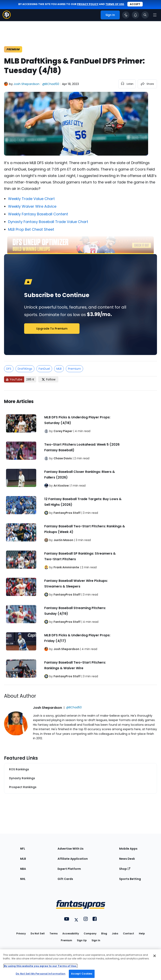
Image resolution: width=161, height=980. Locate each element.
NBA (23, 869)
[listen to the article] (127, 84)
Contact (128, 933)
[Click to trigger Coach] (126, 15)
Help (142, 933)
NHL (23, 879)
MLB (59, 369)
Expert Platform (69, 869)
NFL (23, 849)
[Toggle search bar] (145, 15)
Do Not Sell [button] (38, 933)
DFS (9, 369)
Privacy (21, 933)
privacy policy (88, 4)
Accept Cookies (82, 974)
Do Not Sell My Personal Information (41, 974)
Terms (54, 933)
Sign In (96, 940)
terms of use (115, 4)
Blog (104, 933)
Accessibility (71, 933)
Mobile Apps (128, 849)
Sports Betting (130, 879)
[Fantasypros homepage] (7, 18)
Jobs (115, 933)
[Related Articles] (80, 538)
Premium (74, 369)
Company (90, 933)
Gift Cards (65, 879)
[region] (80, 965)
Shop (125, 869)
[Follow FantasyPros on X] (48, 379)
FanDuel (44, 369)
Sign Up (82, 940)
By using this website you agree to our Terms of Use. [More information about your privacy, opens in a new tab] (40, 966)
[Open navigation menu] (155, 15)
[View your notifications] (135, 15)
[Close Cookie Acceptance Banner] (155, 956)
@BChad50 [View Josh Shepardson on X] (51, 84)
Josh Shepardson (26, 84)
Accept (135, 4)
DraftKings (25, 369)
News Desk (127, 859)
